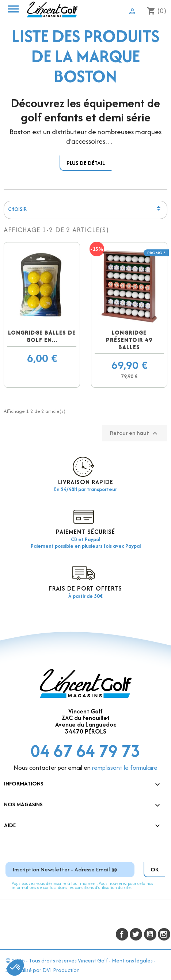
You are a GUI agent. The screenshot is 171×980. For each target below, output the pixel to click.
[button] (15, 968)
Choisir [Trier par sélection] (86, 210)
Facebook (122, 934)
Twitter (136, 934)
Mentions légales (132, 960)
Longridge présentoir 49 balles (129, 340)
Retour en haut (135, 433)
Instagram (164, 934)
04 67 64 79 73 (85, 751)
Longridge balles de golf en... (42, 336)
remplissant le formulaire (125, 768)
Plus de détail (86, 163)
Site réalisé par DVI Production (43, 970)
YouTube (150, 934)
